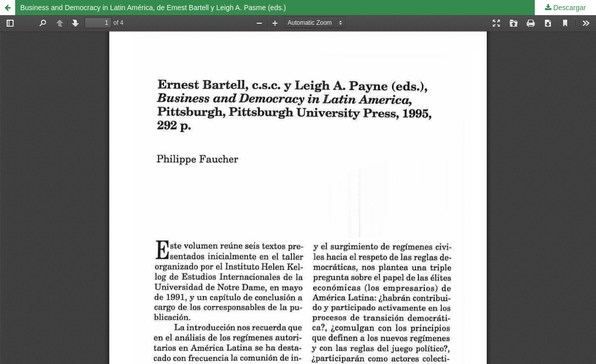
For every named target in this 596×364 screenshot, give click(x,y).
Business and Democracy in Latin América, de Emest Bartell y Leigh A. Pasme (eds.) (153, 8)
